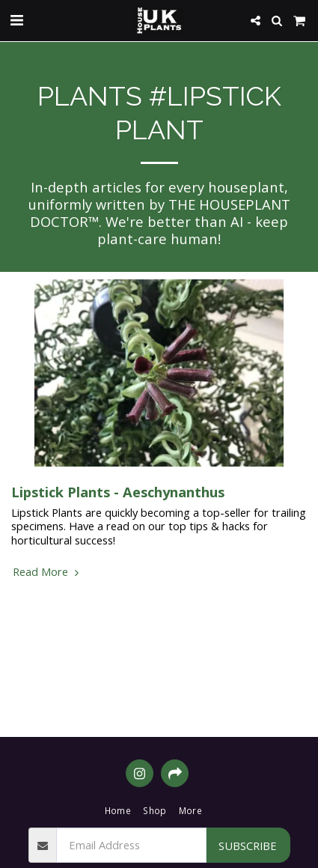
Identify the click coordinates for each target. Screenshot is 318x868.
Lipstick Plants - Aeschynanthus (118, 492)
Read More (48, 571)
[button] (16, 20)
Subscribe (248, 846)
